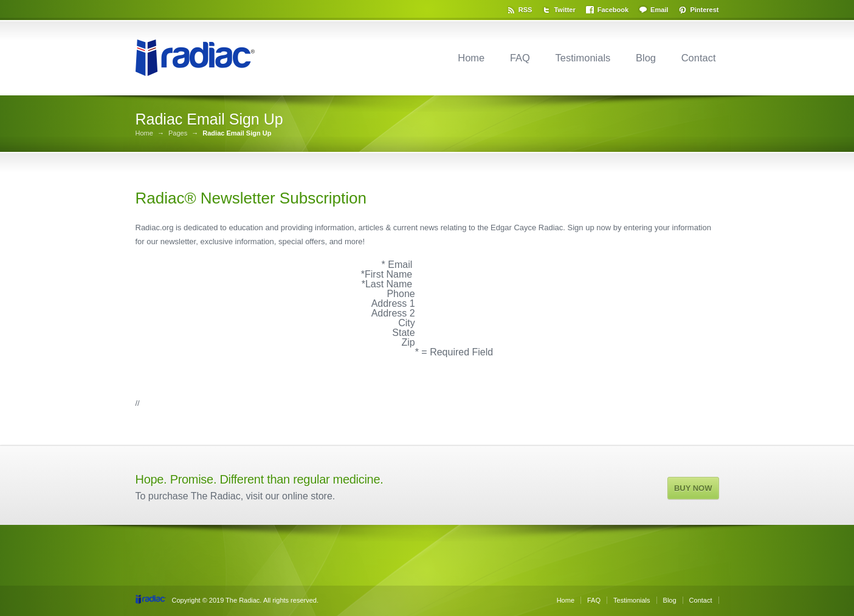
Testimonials (583, 58)
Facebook (613, 10)
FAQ (520, 58)
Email (659, 10)
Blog (646, 58)
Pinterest (704, 10)
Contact (699, 58)
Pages (178, 133)
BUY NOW (693, 488)
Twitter (564, 10)
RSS (525, 10)
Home (471, 58)
